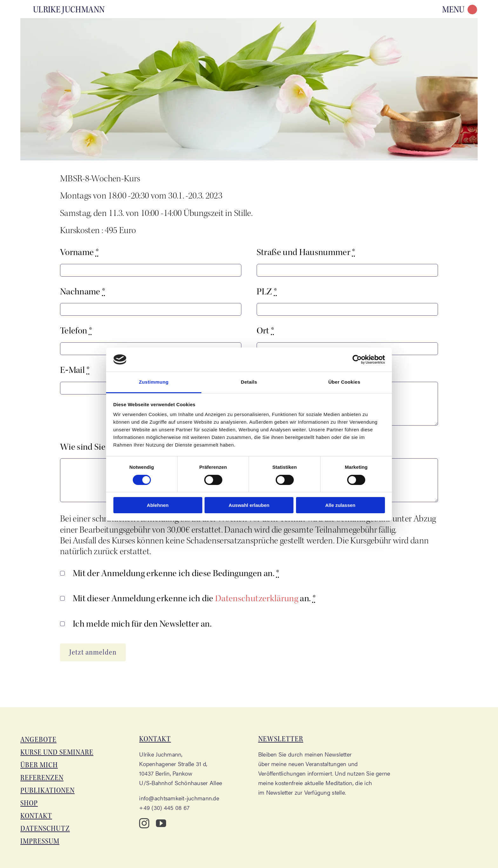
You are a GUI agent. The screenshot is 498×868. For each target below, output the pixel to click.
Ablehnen (158, 505)
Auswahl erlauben (249, 505)
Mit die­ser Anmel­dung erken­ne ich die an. (194, 598)
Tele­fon (76, 331)
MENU (453, 10)
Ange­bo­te (38, 740)
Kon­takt (36, 816)
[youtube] (161, 823)
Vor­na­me (79, 252)
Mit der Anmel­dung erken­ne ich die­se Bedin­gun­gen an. (176, 573)
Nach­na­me (83, 292)
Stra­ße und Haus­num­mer (306, 252)
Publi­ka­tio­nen (47, 790)
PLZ (267, 292)
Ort (266, 331)
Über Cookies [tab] (344, 382)
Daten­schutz (45, 828)
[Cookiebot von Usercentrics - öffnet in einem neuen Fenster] (357, 360)
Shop (29, 803)
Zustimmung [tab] (154, 382)
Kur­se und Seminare (57, 752)
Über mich (39, 765)
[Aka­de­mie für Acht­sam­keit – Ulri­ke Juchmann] (64, 9)
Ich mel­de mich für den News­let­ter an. (142, 624)
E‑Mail (75, 370)
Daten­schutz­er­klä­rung (257, 598)
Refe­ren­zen (42, 778)
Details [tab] (249, 382)
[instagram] (144, 823)
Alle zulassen (340, 505)
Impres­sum (40, 841)
